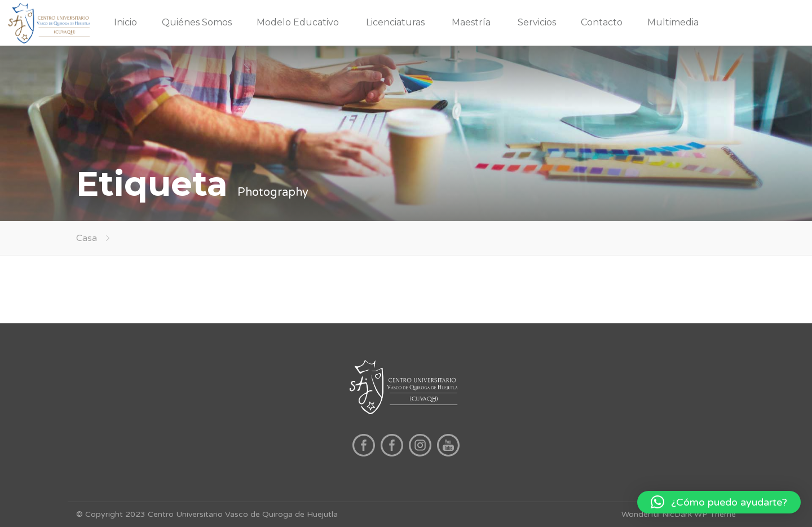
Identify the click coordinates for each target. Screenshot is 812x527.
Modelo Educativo (298, 22)
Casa (87, 238)
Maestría (471, 22)
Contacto (602, 22)
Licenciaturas (395, 22)
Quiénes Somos (197, 22)
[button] (719, 502)
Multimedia (673, 22)
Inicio (125, 22)
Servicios (537, 22)
